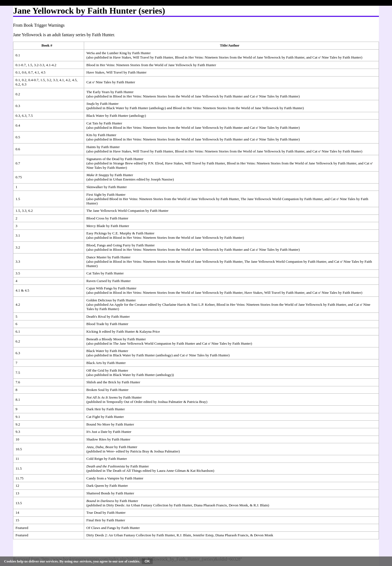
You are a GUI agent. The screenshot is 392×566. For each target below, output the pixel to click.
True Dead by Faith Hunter (106, 513)
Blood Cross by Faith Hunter (107, 218)
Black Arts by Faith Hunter (106, 363)
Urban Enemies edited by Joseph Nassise (143, 179)
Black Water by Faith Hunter (107, 351)
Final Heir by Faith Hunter (106, 520)
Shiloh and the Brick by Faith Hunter (113, 382)
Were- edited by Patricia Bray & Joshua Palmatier (142, 451)
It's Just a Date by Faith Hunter (109, 432)
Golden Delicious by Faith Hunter (111, 300)
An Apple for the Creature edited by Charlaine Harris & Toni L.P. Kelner (162, 305)
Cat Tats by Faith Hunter (104, 123)
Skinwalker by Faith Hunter (106, 187)
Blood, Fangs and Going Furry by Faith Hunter (120, 245)
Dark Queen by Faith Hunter (107, 486)
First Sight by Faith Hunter (106, 195)
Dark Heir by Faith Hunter (105, 409)
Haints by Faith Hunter (103, 147)
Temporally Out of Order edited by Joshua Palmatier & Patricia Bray (156, 402)
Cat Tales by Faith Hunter (105, 273)
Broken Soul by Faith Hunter (107, 390)
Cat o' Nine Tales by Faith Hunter (337, 57)
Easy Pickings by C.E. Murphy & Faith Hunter (120, 233)
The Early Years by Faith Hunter (110, 92)
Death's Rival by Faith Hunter (108, 316)
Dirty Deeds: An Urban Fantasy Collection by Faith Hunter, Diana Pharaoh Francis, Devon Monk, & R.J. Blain (187, 505)
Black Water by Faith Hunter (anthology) (136, 108)
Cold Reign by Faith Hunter (107, 459)
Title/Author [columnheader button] (230, 45)
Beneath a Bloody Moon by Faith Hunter (116, 339)
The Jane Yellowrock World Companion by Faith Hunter (282, 199)
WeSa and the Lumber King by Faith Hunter (118, 53)
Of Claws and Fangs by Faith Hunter (113, 528)
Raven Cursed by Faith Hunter (108, 281)
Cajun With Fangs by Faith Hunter (111, 288)
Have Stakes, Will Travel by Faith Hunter (143, 57)
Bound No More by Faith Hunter (110, 424)
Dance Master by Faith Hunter (108, 257)
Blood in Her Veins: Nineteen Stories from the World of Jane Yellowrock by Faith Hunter (240, 57)
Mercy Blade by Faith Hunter (108, 226)
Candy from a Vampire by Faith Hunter (115, 478)
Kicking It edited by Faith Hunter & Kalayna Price (123, 331)
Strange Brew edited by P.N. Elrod (138, 163)
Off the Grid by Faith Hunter (107, 370)
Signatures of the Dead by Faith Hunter (115, 159)
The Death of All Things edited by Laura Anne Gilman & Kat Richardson (160, 471)
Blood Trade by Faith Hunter (107, 324)
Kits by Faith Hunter (101, 135)
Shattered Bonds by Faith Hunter (110, 493)
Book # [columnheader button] (47, 45)
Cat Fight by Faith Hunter (105, 417)
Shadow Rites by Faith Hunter (108, 439)
